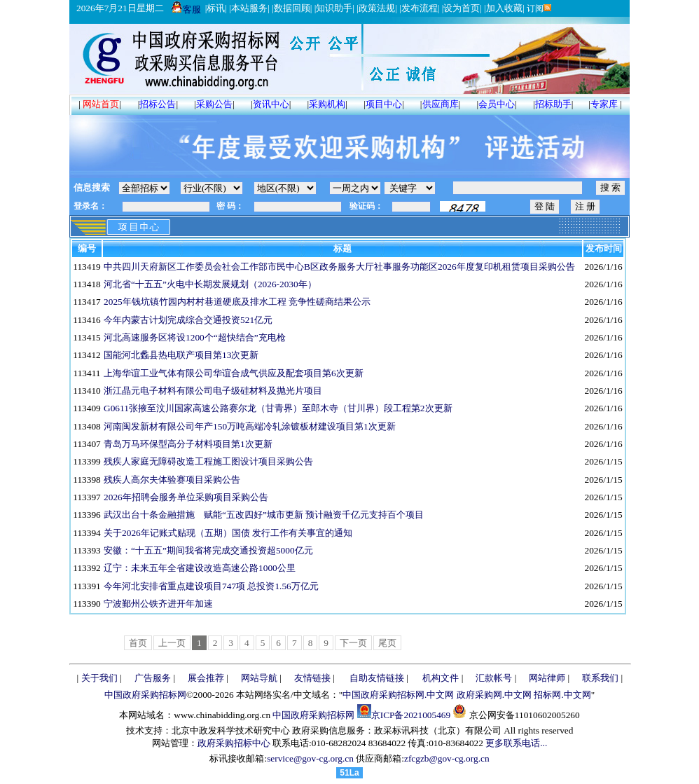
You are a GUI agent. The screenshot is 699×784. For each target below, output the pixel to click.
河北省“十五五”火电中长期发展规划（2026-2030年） (210, 284)
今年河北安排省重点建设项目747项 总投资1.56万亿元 (211, 586)
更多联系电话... (516, 743)
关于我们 (99, 678)
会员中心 (497, 104)
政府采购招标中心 (234, 743)
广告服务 (153, 678)
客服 (186, 9)
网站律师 (547, 678)
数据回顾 (292, 8)
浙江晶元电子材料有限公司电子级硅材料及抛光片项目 (213, 391)
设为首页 (462, 8)
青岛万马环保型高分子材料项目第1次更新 (188, 444)
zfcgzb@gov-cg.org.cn (447, 758)
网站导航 (259, 678)
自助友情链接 (377, 678)
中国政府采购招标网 (145, 695)
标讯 (216, 8)
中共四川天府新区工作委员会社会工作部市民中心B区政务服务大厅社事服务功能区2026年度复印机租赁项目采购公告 (339, 267)
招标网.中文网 (562, 695)
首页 (138, 643)
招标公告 (158, 104)
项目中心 (384, 104)
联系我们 (600, 678)
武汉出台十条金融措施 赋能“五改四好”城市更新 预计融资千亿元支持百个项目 (264, 515)
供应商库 (441, 104)
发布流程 (420, 8)
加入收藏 (504, 8)
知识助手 (334, 8)
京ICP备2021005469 (411, 715)
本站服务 (249, 8)
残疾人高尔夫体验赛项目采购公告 (172, 480)
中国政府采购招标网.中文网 (398, 695)
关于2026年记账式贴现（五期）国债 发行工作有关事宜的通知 (228, 533)
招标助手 (553, 104)
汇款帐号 (494, 678)
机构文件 (441, 678)
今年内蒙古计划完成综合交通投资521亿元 (188, 320)
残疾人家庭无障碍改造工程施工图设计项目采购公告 (208, 461)
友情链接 (312, 678)
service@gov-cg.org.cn (310, 758)
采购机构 (327, 104)
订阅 (538, 8)
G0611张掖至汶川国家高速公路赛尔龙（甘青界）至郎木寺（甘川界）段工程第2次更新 (278, 408)
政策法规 (377, 8)
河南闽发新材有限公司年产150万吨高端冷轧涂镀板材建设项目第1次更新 (250, 426)
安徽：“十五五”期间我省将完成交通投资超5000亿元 (208, 550)
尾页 (387, 643)
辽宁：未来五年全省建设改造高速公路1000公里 (200, 568)
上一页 (172, 643)
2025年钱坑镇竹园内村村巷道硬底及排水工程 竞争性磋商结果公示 (237, 302)
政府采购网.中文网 (494, 695)
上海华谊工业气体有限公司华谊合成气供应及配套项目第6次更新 (234, 373)
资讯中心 (271, 104)
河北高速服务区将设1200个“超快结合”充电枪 (195, 337)
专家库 (604, 104)
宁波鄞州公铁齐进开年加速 (158, 604)
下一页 (353, 643)
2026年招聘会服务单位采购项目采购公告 (186, 497)
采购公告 (214, 104)
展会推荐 (206, 678)
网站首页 (101, 104)
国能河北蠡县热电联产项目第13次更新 (181, 355)
